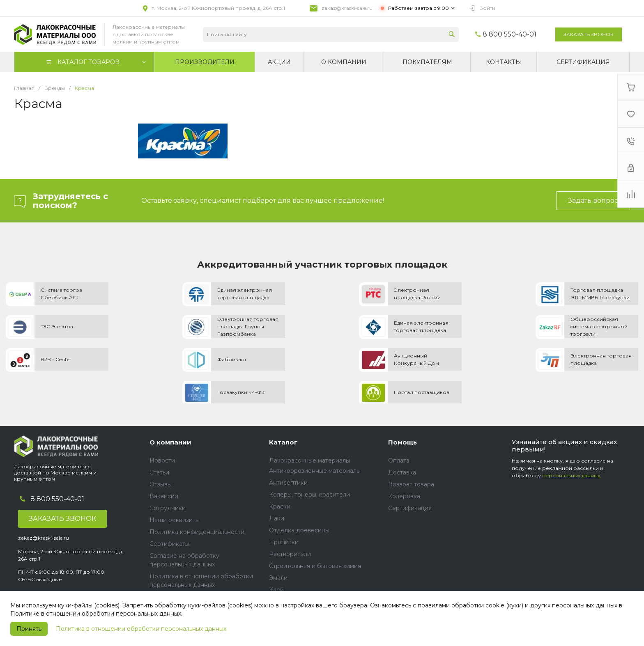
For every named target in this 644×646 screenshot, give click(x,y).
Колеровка (404, 496)
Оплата (399, 460)
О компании (170, 442)
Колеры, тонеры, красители (309, 495)
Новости (162, 460)
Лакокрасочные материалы (309, 460)
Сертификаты (169, 544)
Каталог (283, 442)
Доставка (402, 472)
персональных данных (571, 475)
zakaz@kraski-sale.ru (347, 8)
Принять (29, 629)
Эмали (278, 578)
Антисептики (288, 483)
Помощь (402, 442)
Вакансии (164, 496)
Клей (276, 590)
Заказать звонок (589, 34)
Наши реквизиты (175, 520)
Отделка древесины (299, 530)
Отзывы (161, 484)
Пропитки (284, 542)
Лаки (277, 518)
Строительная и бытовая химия (315, 566)
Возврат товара (411, 484)
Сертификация (410, 508)
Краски (280, 506)
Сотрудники (168, 508)
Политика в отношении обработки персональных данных (141, 629)
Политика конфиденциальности (197, 532)
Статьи (159, 472)
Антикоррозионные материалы (315, 471)
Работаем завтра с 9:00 (419, 8)
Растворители (290, 554)
